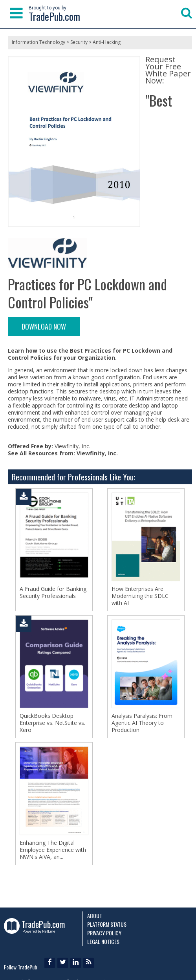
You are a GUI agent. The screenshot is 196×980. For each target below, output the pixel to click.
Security (79, 42)
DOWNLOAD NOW (44, 326)
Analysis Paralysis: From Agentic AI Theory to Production (142, 723)
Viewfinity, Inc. (97, 453)
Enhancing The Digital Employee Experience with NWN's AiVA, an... (53, 850)
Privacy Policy (104, 933)
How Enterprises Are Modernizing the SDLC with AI (140, 596)
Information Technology (38, 42)
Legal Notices (103, 941)
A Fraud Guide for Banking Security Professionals (53, 592)
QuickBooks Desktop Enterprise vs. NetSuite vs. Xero (52, 723)
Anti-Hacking (107, 42)
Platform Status (107, 924)
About (95, 916)
